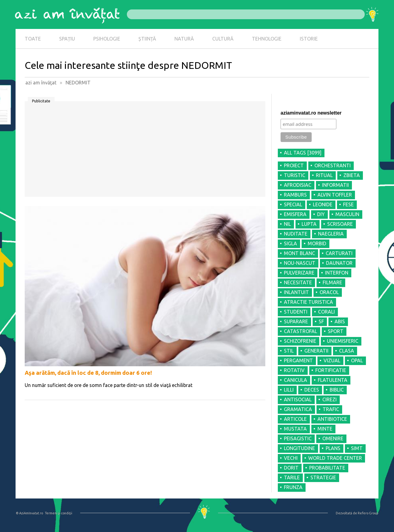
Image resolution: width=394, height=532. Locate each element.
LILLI (289, 390)
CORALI (326, 312)
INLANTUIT (296, 292)
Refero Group (368, 513)
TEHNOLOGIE (267, 39)
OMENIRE (333, 438)
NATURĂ (184, 39)
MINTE (325, 429)
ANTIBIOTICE (332, 419)
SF (321, 321)
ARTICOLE (295, 419)
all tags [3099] (303, 153)
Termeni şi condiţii (59, 513)
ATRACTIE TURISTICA (308, 302)
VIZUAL (332, 360)
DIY (321, 214)
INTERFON (337, 273)
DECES (312, 390)
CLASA (347, 351)
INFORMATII (335, 185)
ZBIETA (352, 175)
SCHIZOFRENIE (300, 341)
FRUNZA (293, 487)
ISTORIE (309, 39)
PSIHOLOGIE (107, 39)
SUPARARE (296, 321)
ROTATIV (294, 370)
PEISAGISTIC (298, 438)
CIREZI (330, 399)
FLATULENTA (333, 380)
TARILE (292, 477)
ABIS (340, 321)
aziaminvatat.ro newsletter (311, 113)
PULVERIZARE (299, 273)
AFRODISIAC (298, 185)
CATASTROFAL (301, 331)
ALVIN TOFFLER (335, 195)
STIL (289, 351)
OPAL (357, 360)
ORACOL (329, 292)
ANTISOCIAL (298, 399)
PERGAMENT (298, 360)
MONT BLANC (299, 253)
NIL (287, 224)
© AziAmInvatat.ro (29, 513)
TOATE (33, 39)
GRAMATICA (298, 409)
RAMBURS (295, 195)
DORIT (291, 468)
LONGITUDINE (299, 448)
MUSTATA (295, 429)
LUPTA (309, 224)
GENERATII (316, 351)
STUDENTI (296, 312)
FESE (348, 204)
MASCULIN (347, 214)
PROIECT (294, 165)
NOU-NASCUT (300, 263)
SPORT (336, 331)
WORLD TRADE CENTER (335, 458)
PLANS (333, 448)
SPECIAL (293, 204)
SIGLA (290, 243)
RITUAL (324, 175)
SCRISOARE (340, 224)
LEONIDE (323, 204)
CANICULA (295, 380)
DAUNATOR (339, 263)
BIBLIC (337, 390)
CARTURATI (339, 253)
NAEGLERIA (331, 234)
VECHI (291, 458)
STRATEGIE (323, 477)
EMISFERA (295, 214)
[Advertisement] (145, 151)
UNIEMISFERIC (343, 341)
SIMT (357, 448)
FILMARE (332, 282)
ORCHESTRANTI (333, 165)
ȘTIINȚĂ (147, 39)
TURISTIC (295, 175)
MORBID (317, 243)
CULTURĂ (223, 39)
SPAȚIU (67, 39)
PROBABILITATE (327, 468)
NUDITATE (296, 234)
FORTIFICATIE (331, 370)
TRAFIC (331, 409)
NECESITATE (298, 282)
